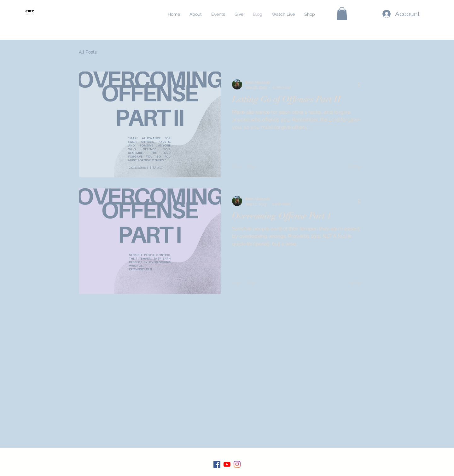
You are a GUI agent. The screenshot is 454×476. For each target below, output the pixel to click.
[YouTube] (227, 464)
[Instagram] (237, 464)
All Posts (88, 52)
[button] (342, 14)
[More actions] (361, 84)
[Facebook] (217, 464)
